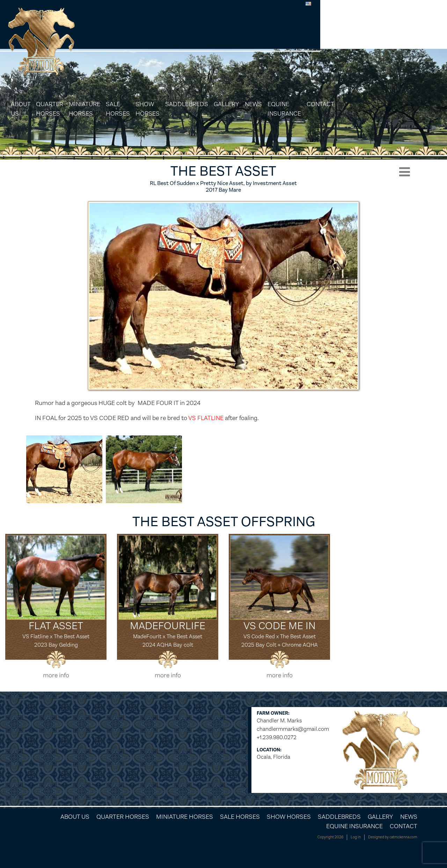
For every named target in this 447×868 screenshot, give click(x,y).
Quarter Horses (138, 41)
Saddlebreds (287, 36)
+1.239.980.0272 (277, 737)
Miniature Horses (178, 41)
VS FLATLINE (207, 418)
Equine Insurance (385, 41)
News (354, 36)
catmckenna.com (403, 837)
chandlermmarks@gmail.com (293, 729)
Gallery (327, 36)
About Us (109, 41)
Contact (422, 36)
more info (56, 675)
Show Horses (245, 41)
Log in (356, 837)
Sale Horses (215, 41)
